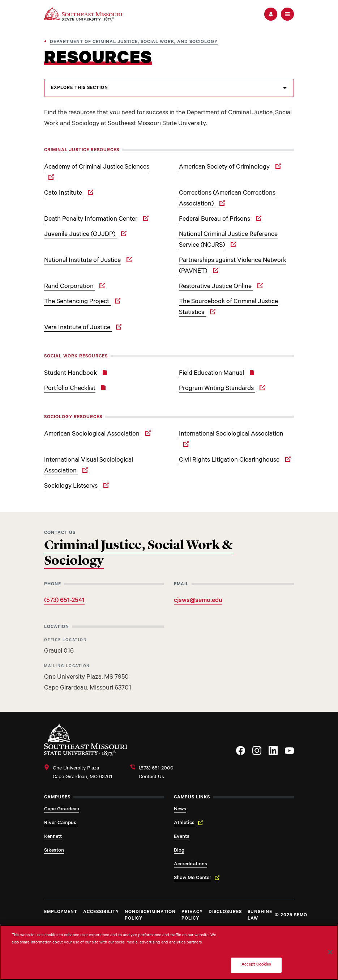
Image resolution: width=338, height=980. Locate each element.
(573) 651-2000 (156, 769)
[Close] (330, 952)
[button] (271, 14)
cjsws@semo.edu (198, 601)
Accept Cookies (256, 965)
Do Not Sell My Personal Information (256, 944)
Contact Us (151, 777)
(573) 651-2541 (64, 601)
